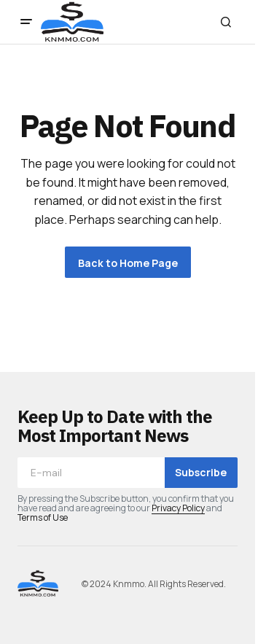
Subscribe (201, 472)
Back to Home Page (128, 263)
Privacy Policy (178, 508)
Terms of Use (43, 517)
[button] (26, 22)
